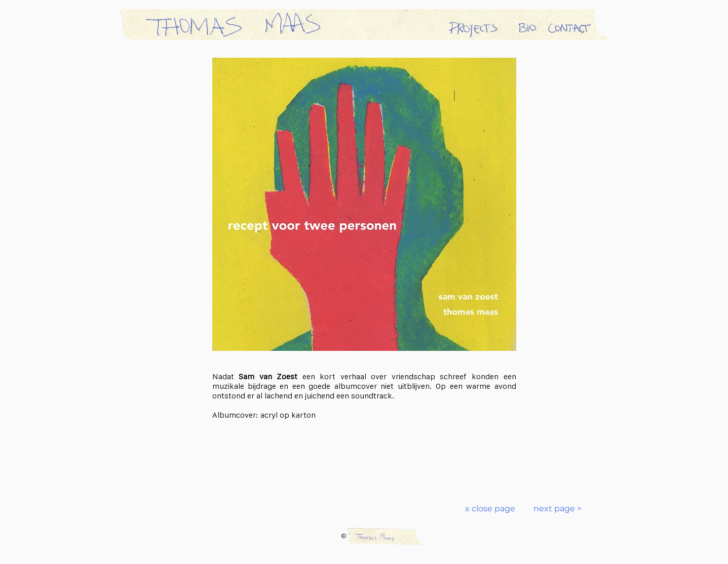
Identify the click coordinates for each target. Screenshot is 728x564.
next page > (551, 509)
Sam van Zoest (268, 376)
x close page (490, 509)
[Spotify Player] (364, 452)
